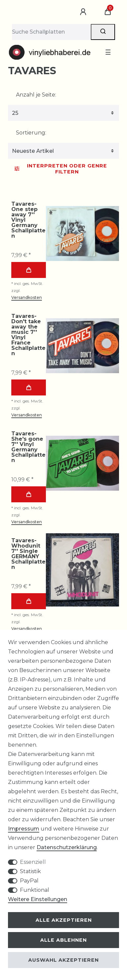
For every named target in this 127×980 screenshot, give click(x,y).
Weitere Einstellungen (38, 899)
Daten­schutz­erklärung (67, 847)
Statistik (30, 871)
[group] (82, 233)
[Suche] (103, 32)
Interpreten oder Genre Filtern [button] (61, 169)
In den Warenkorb (29, 270)
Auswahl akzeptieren (63, 960)
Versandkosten (27, 297)
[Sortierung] (63, 151)
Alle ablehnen (63, 940)
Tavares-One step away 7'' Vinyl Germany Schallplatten (28, 220)
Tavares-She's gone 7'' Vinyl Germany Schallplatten (28, 447)
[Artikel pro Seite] (63, 113)
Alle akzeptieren (64, 920)
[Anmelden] (84, 12)
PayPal (29, 881)
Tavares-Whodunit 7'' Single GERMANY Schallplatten (28, 554)
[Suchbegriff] (51, 32)
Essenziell (33, 862)
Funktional (35, 890)
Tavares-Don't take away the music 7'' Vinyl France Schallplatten (28, 335)
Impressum (24, 829)
